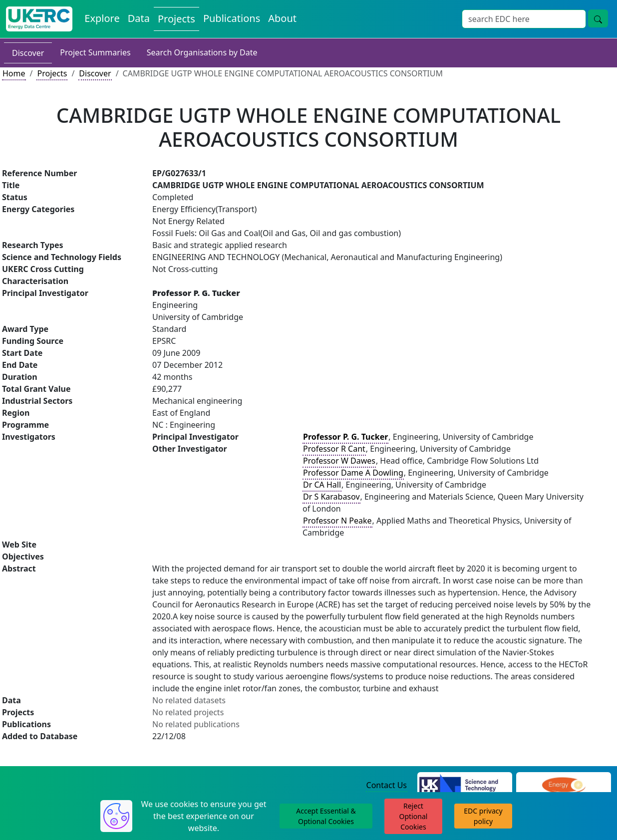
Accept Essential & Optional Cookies (326, 816)
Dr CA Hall (322, 485)
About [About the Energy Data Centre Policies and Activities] (282, 18)
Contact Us (387, 785)
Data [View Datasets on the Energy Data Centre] (139, 18)
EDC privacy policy (483, 816)
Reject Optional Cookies (414, 816)
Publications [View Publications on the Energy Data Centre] (232, 18)
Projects (52, 73)
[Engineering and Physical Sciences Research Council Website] (563, 786)
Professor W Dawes (339, 461)
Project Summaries (95, 52)
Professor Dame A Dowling (353, 473)
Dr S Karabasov (331, 497)
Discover (28, 53)
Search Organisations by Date (202, 52)
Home (14, 73)
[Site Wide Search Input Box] (524, 19)
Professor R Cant (334, 449)
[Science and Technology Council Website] (465, 786)
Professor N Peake (337, 521)
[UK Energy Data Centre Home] (39, 19)
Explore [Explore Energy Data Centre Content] (102, 18)
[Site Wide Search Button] (598, 18)
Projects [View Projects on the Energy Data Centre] (176, 19)
